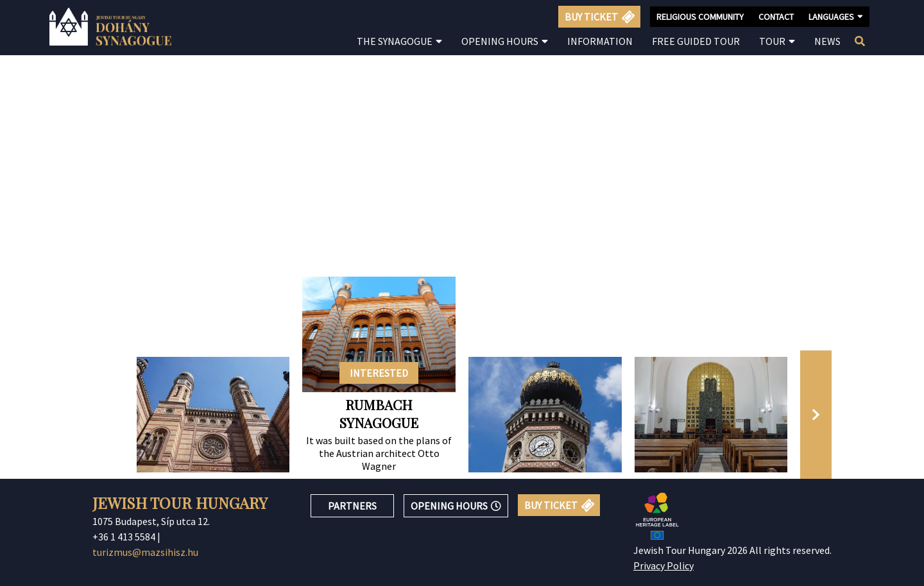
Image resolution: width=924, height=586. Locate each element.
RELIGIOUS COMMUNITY (700, 17)
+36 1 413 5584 (124, 537)
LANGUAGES (836, 16)
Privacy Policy (663, 565)
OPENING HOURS (456, 506)
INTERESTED (379, 373)
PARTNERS (352, 506)
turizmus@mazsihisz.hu (145, 552)
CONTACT (776, 17)
